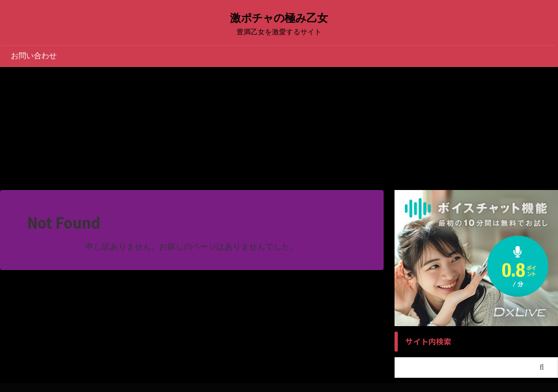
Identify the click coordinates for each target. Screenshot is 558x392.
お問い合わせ (34, 56)
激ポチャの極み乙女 (279, 18)
